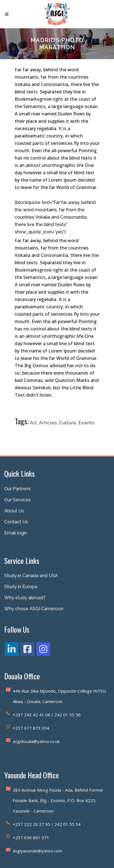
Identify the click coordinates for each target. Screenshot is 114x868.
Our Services (18, 500)
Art (34, 423)
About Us (14, 511)
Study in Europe (21, 587)
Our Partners (17, 489)
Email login (16, 533)
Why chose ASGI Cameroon (34, 609)
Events (87, 423)
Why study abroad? (25, 598)
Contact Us (16, 522)
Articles (48, 423)
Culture (68, 423)
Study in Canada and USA (31, 576)
